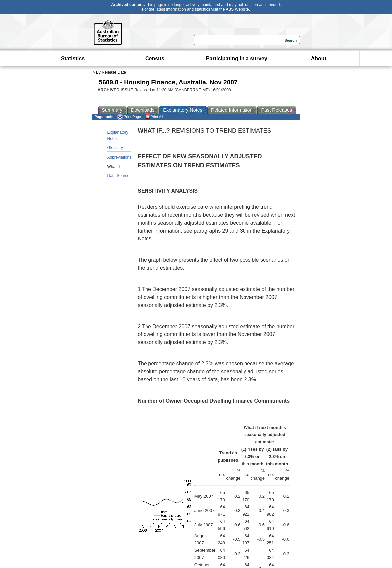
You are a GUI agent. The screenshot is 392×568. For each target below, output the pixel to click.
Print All (154, 117)
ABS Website (237, 9)
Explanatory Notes (118, 135)
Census (155, 59)
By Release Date (111, 72)
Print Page (129, 117)
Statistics (73, 59)
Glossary (115, 148)
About (319, 59)
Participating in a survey (237, 59)
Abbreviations (119, 157)
